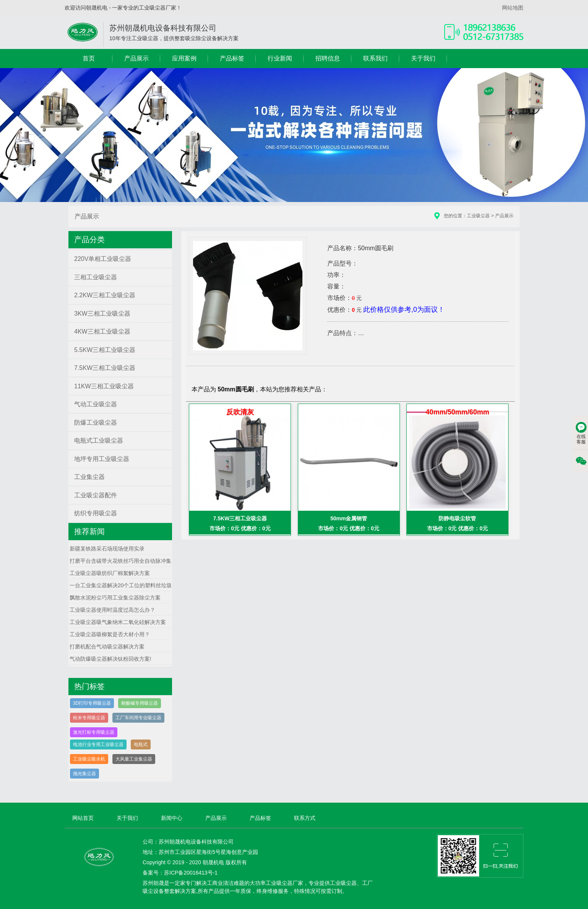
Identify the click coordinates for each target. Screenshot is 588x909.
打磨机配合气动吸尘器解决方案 (107, 647)
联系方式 (305, 818)
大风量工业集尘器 (134, 759)
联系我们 (375, 58)
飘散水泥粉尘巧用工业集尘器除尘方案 (115, 598)
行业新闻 (280, 58)
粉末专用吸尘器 (89, 718)
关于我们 (423, 58)
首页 (89, 58)
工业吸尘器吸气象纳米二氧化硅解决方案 (118, 622)
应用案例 (184, 58)
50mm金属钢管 (349, 518)
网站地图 (513, 8)
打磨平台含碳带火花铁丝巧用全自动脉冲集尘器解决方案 (136, 561)
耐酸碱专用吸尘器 (140, 703)
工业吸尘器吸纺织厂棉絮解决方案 (110, 573)
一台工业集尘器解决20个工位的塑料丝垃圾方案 (126, 585)
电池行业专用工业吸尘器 (98, 744)
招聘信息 (328, 58)
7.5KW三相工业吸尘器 (240, 518)
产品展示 (136, 58)
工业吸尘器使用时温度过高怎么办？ (112, 610)
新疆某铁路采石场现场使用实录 (107, 549)
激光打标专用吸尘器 (94, 732)
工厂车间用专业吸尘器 (138, 718)
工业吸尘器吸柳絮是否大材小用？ (110, 634)
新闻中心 (172, 818)
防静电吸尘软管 (457, 518)
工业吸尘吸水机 (89, 759)
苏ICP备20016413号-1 (191, 873)
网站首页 (83, 818)
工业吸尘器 (478, 216)
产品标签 (232, 58)
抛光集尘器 (84, 774)
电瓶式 (141, 744)
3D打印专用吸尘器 (92, 703)
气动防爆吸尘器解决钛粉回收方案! (110, 659)
